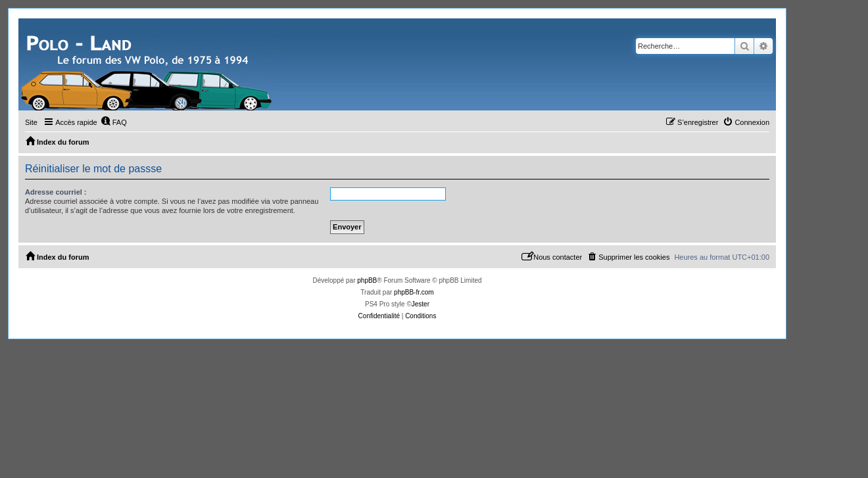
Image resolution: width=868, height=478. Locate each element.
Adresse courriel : (56, 192)
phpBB (367, 280)
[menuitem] (114, 122)
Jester (421, 304)
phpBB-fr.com (414, 292)
